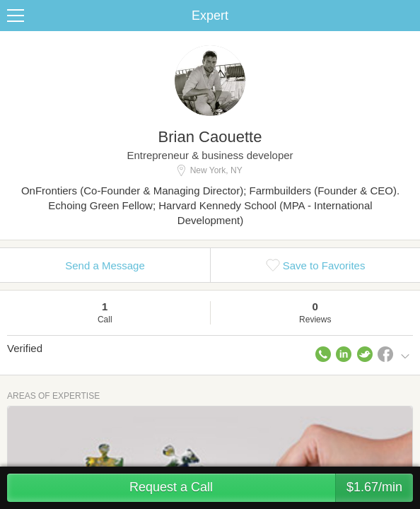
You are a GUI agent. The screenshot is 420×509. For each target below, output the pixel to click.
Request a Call (271, 488)
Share (406, 16)
